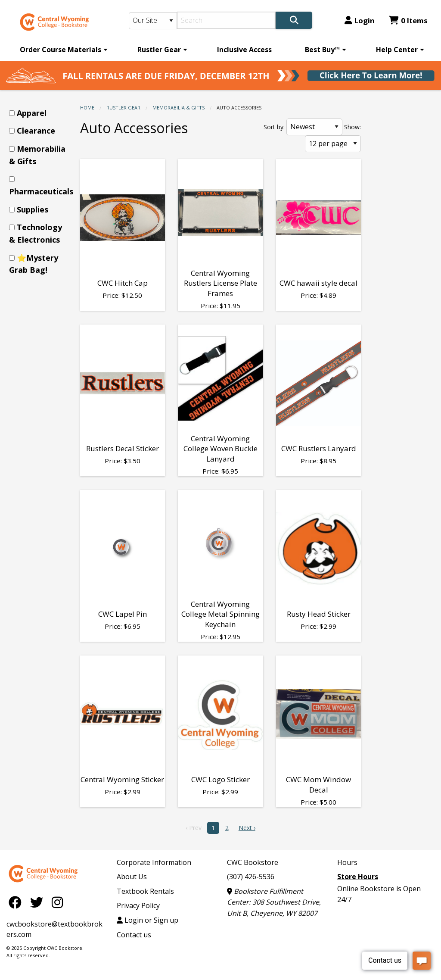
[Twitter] (39, 902)
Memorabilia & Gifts (179, 108)
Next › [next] (247, 828)
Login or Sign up (148, 920)
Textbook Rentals (145, 891)
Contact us (134, 935)
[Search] (226, 20)
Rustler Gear (159, 50)
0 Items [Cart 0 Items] (408, 20)
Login (360, 20)
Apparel (32, 113)
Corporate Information (154, 862)
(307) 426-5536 (251, 877)
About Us (132, 877)
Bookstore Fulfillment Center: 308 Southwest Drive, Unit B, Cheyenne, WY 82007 (274, 902)
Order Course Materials (61, 50)
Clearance (36, 131)
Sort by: (274, 127)
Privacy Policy (138, 905)
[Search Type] (153, 21)
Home (87, 108)
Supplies (33, 209)
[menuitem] (62, 50)
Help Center (397, 50)
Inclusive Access (244, 50)
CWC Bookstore (253, 862)
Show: (352, 127)
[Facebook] (17, 902)
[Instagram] (57, 902)
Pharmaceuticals (41, 191)
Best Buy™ (322, 50)
